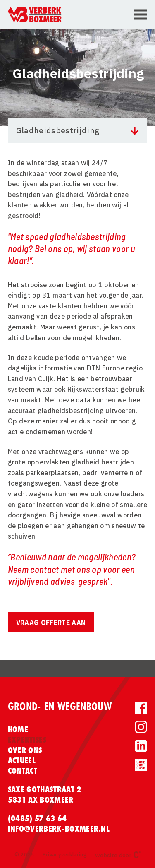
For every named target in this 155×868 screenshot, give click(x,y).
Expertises (27, 740)
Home (18, 729)
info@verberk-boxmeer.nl (59, 829)
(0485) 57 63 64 (37, 818)
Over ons (25, 750)
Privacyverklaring (65, 855)
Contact (23, 771)
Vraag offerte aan (51, 623)
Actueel (22, 760)
